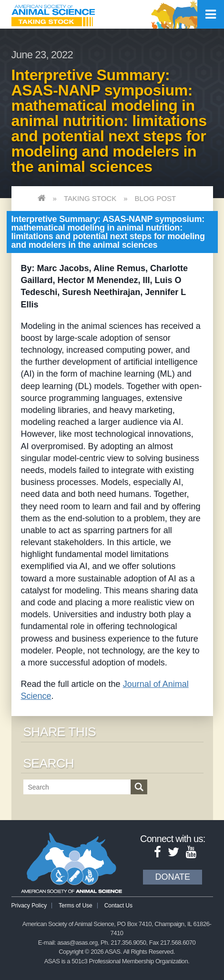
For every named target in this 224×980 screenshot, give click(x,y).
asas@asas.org (77, 943)
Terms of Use (76, 906)
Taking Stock (90, 198)
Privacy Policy (29, 906)
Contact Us (118, 906)
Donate (173, 877)
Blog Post (156, 198)
